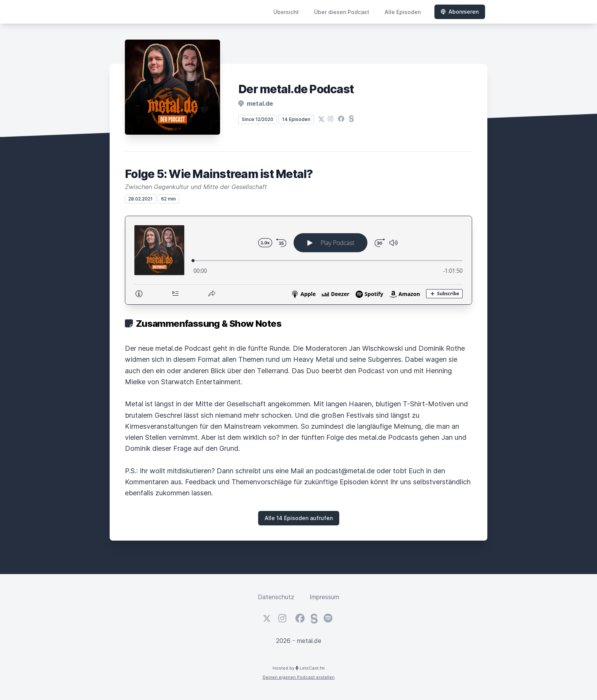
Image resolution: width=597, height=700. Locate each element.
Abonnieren (460, 12)
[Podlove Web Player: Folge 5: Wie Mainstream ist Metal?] (298, 260)
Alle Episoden (403, 12)
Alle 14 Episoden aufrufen (299, 518)
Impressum (324, 597)
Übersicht (286, 12)
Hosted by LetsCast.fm (299, 668)
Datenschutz (276, 597)
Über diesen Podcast (342, 12)
